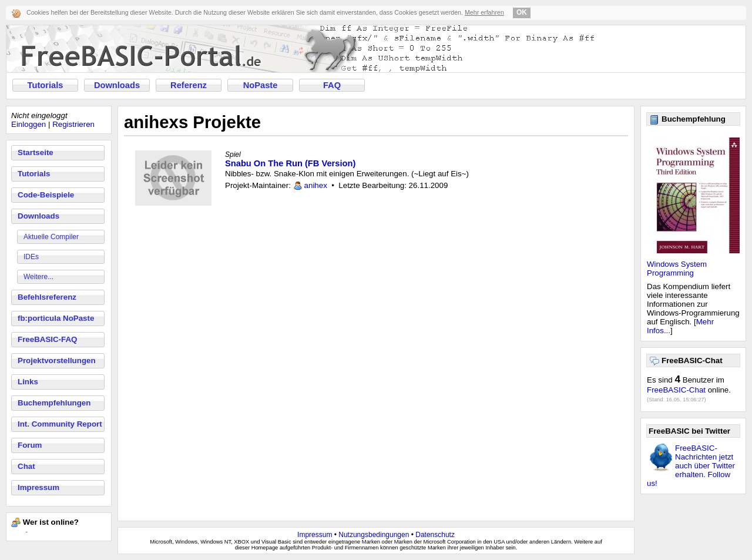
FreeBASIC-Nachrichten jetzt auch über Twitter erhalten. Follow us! (691, 466)
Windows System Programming (677, 269)
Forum (30, 445)
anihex (316, 185)
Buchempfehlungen (54, 403)
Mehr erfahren (484, 12)
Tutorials (46, 85)
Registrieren (73, 124)
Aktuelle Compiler (51, 237)
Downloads (117, 85)
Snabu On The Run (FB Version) (290, 163)
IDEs (31, 257)
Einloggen (28, 124)
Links (28, 382)
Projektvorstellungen (57, 361)
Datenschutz (435, 535)
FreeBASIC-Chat (676, 390)
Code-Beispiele (46, 195)
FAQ (332, 85)
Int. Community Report (60, 424)
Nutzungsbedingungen (374, 535)
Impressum (38, 487)
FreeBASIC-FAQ (47, 339)
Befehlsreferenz (47, 297)
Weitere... (38, 277)
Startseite (36, 152)
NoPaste (261, 85)
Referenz (189, 85)
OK (522, 12)
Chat (26, 466)
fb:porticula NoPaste (56, 318)
